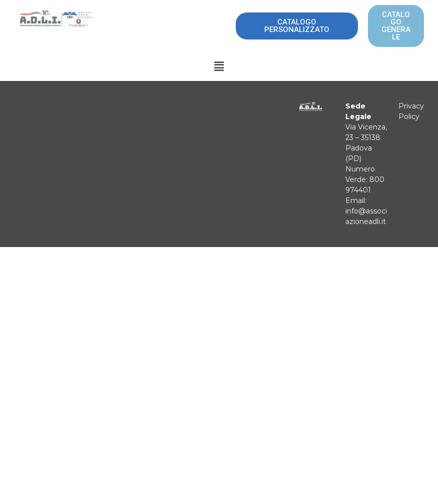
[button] (219, 66)
